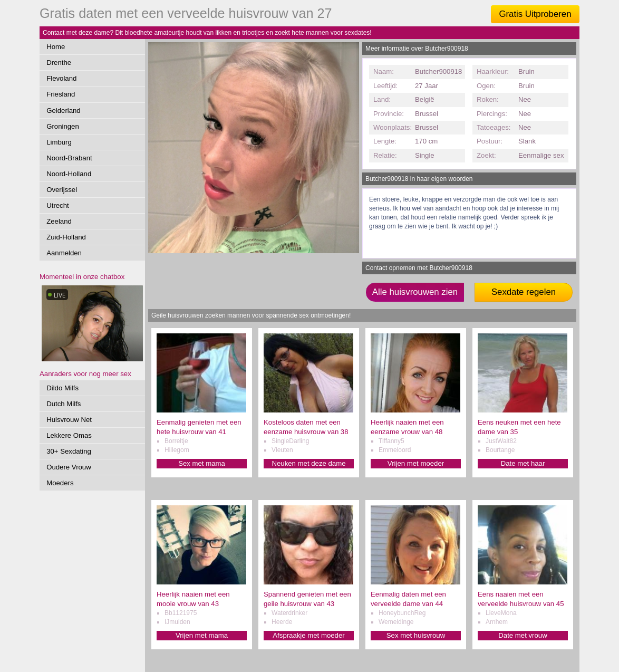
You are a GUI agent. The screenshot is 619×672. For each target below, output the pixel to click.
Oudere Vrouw (69, 467)
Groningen (63, 126)
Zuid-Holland (66, 237)
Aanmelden (64, 253)
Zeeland (59, 221)
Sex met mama (202, 463)
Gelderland (64, 111)
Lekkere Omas (69, 435)
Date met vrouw (523, 635)
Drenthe (59, 63)
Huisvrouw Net (69, 420)
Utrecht (58, 205)
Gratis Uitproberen (535, 14)
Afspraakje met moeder (308, 635)
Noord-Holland (69, 174)
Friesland (61, 94)
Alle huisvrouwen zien (415, 292)
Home (56, 47)
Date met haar (523, 463)
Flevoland (61, 78)
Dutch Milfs (64, 404)
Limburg (59, 142)
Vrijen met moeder (416, 463)
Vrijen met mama (202, 635)
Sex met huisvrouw (416, 635)
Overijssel (62, 190)
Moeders (60, 483)
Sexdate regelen (524, 292)
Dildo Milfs (62, 388)
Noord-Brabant (69, 158)
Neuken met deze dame (308, 463)
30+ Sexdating (69, 451)
